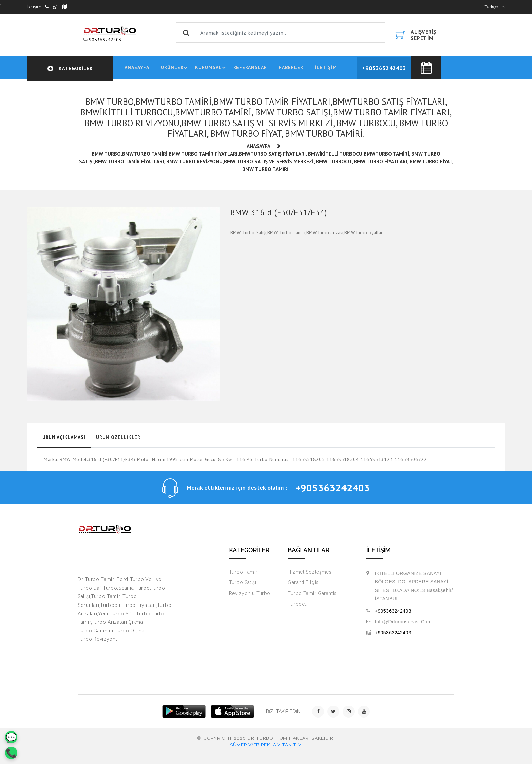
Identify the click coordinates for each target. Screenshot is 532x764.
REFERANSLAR (250, 68)
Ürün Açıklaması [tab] (64, 439)
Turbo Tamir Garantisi (313, 595)
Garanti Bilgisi (303, 585)
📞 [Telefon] (11, 753)
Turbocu (298, 606)
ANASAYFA (136, 68)
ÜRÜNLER (175, 69)
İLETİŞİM (327, 68)
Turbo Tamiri (244, 574)
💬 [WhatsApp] (11, 737)
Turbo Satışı (243, 585)
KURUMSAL (212, 69)
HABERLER (291, 68)
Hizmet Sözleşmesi (310, 574)
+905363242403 (104, 40)
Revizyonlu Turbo (250, 595)
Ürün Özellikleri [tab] (118, 439)
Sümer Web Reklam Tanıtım (266, 747)
